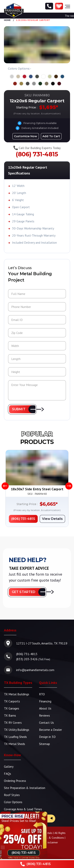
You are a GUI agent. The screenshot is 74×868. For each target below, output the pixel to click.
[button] (22, 409)
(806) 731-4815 (37, 154)
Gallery (9, 766)
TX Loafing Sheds (15, 737)
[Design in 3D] (26, 136)
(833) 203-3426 (27, 659)
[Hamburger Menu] (67, 6)
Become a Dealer (51, 730)
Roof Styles (12, 795)
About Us (45, 708)
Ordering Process (15, 781)
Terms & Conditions (52, 838)
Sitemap (44, 744)
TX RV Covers (13, 723)
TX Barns (10, 715)
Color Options (13, 802)
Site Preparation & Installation (25, 788)
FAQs (7, 774)
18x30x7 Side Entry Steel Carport (37, 489)
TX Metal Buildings (17, 694)
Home (7, 20)
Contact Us (46, 723)
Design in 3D (47, 737)
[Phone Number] (49, 6)
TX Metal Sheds (15, 744)
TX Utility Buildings (17, 730)
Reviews (44, 715)
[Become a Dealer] (59, 6)
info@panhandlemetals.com (35, 670)
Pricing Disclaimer (48, 842)
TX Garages (12, 708)
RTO (42, 694)
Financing (45, 701)
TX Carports (12, 701)
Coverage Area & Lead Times (23, 809)
